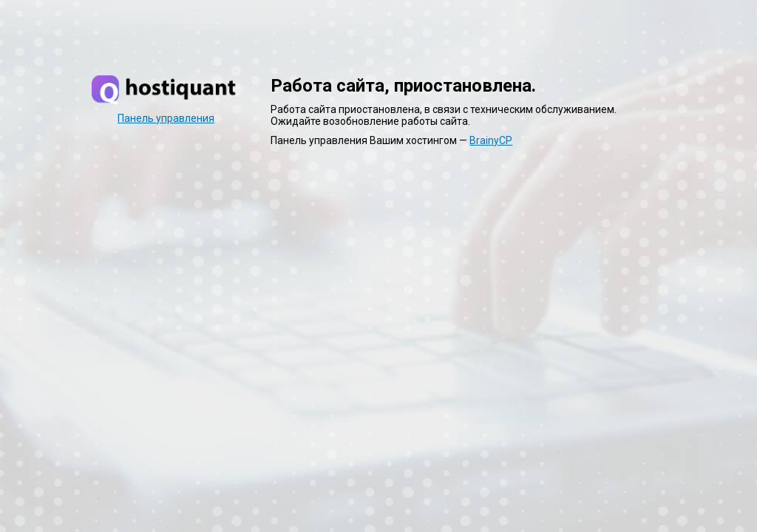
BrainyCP (491, 140)
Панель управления (166, 118)
